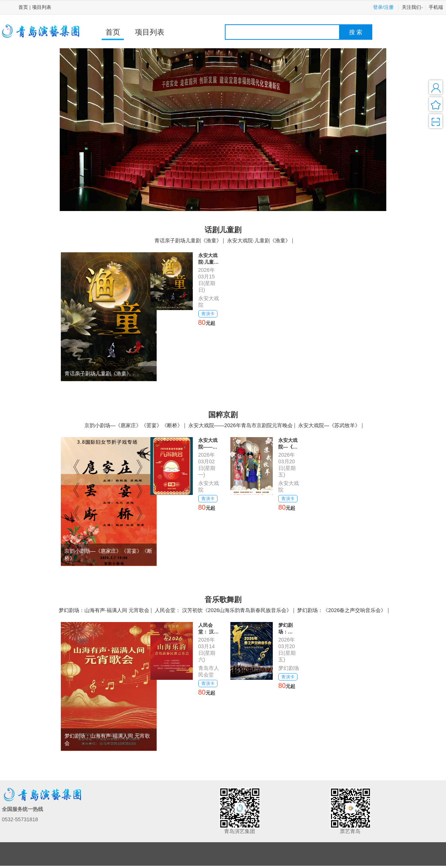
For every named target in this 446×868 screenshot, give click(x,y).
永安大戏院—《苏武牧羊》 (329, 425)
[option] (223, 129)
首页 (23, 7)
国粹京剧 (223, 415)
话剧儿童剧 (223, 230)
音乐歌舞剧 (223, 600)
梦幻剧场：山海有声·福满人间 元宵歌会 (104, 610)
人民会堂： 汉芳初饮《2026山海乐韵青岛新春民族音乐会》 (223, 610)
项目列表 (42, 7)
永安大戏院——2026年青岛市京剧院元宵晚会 (241, 425)
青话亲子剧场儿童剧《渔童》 (188, 240)
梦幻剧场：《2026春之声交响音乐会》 (342, 610)
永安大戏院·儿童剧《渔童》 (259, 240)
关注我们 (413, 8)
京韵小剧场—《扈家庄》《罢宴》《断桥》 (133, 425)
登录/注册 (383, 7)
